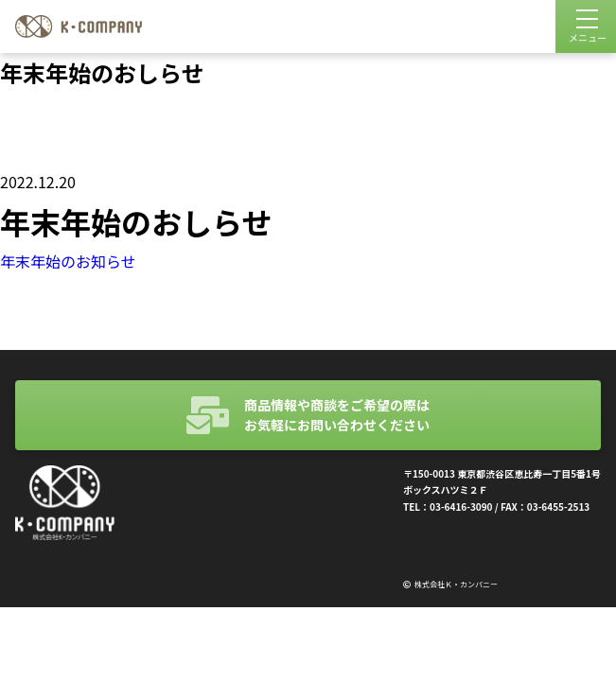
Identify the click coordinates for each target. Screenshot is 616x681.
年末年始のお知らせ (68, 261)
